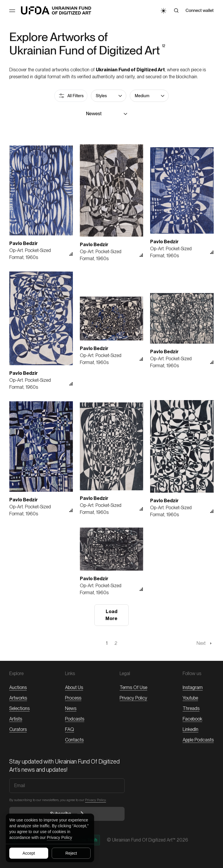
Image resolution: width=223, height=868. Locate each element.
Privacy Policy (59, 837)
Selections (19, 708)
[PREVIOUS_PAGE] (18, 643)
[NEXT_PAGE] (205, 643)
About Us (74, 687)
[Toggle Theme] (163, 10)
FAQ (70, 729)
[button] (109, 96)
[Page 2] (116, 643)
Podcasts (75, 719)
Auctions (18, 687)
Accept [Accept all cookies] (29, 853)
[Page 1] (107, 643)
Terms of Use (133, 687)
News (71, 708)
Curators (18, 729)
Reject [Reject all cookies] (71, 853)
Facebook (192, 719)
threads (191, 708)
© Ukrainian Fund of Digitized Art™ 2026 (148, 840)
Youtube (190, 698)
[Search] (176, 10)
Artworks (18, 698)
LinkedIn (190, 729)
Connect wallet (200, 10)
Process (73, 698)
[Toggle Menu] (12, 11)
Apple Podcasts (198, 740)
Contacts (74, 740)
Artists (16, 719)
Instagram (193, 687)
